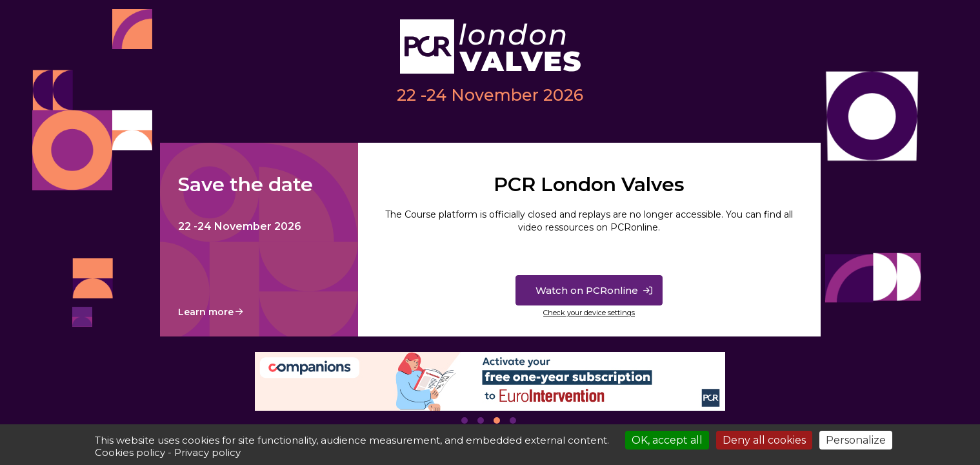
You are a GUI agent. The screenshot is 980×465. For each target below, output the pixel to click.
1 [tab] (465, 420)
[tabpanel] (490, 381)
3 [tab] (497, 420)
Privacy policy (207, 452)
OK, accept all (667, 440)
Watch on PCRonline (587, 290)
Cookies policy (130, 452)
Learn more (206, 312)
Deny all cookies (764, 440)
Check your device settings (589, 313)
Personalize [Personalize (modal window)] (856, 440)
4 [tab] (513, 420)
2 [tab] (481, 420)
